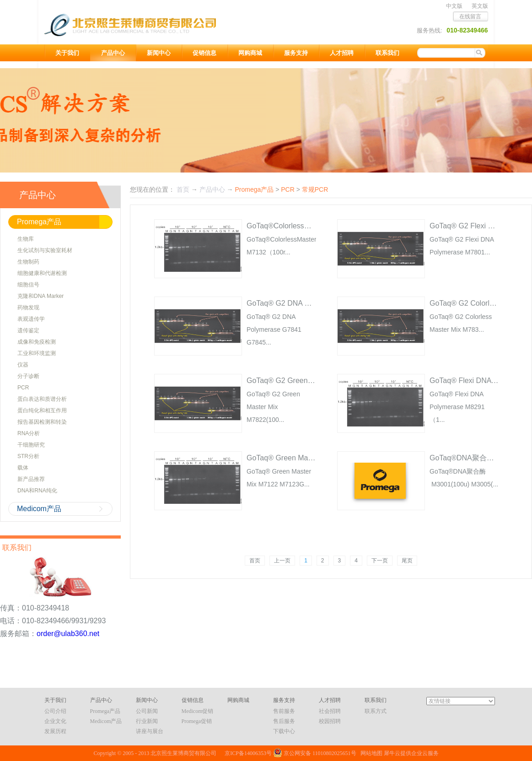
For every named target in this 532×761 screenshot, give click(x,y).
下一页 (380, 561)
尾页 (407, 561)
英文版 (480, 6)
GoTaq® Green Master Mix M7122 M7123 (314, 458)
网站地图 (370, 753)
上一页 (282, 561)
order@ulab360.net (68, 634)
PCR (288, 189)
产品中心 (212, 189)
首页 (255, 561)
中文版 (454, 6)
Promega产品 (254, 189)
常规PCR (315, 189)
